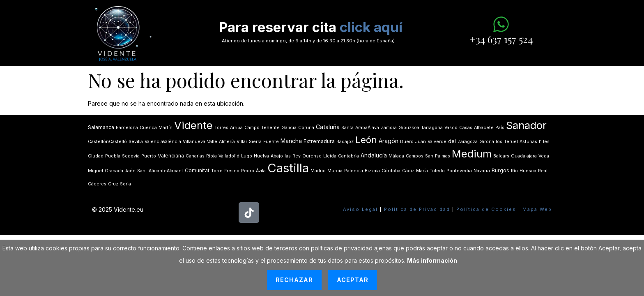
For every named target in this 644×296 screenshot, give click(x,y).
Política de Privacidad (417, 209)
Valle (212, 142)
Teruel (511, 142)
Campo (252, 128)
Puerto (149, 156)
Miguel (95, 171)
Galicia (289, 128)
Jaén (130, 171)
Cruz (113, 184)
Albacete (484, 128)
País (500, 128)
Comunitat (197, 170)
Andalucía (374, 155)
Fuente (271, 142)
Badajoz (345, 142)
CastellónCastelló (107, 142)
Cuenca (148, 128)
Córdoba (391, 171)
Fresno (232, 171)
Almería (227, 142)
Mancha (291, 141)
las (288, 156)
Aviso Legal (360, 209)
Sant (142, 171)
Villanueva (194, 142)
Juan (421, 142)
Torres (221, 128)
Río (514, 171)
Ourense (312, 156)
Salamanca (101, 127)
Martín (166, 128)
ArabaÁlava (367, 128)
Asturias (528, 142)
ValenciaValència (163, 142)
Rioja (212, 156)
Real (543, 171)
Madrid (318, 171)
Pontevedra (459, 171)
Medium (472, 154)
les (546, 142)
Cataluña (328, 127)
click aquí (371, 27)
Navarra (482, 171)
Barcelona (127, 128)
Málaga (396, 156)
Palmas (443, 156)
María (422, 171)
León (366, 140)
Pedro (248, 171)
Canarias (195, 156)
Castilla (288, 168)
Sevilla (136, 142)
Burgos (500, 170)
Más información (432, 260)
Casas (466, 128)
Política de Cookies (486, 209)
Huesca (528, 171)
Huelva (261, 156)
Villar (242, 142)
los (499, 142)
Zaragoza (468, 142)
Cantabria (348, 156)
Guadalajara (524, 156)
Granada (114, 171)
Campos (415, 156)
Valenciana (171, 156)
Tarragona (432, 128)
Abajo (277, 156)
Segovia (131, 156)
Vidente (193, 125)
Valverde (437, 142)
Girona (487, 142)
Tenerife (270, 128)
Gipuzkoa (409, 128)
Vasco (451, 128)
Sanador (526, 125)
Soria (125, 184)
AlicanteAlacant (166, 171)
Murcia (335, 171)
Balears (501, 156)
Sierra (255, 142)
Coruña (306, 128)
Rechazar (294, 280)
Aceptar (353, 280)
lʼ (540, 142)
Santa (347, 128)
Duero (407, 142)
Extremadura (319, 141)
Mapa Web (537, 209)
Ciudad (96, 156)
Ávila (261, 171)
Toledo (437, 171)
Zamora (389, 128)
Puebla (113, 156)
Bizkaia (372, 171)
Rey (297, 156)
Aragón (389, 141)
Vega (544, 156)
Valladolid (229, 156)
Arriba (236, 128)
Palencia (354, 171)
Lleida (330, 156)
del (452, 141)
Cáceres (97, 184)
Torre (217, 171)
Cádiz (408, 171)
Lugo (247, 156)
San (429, 156)
